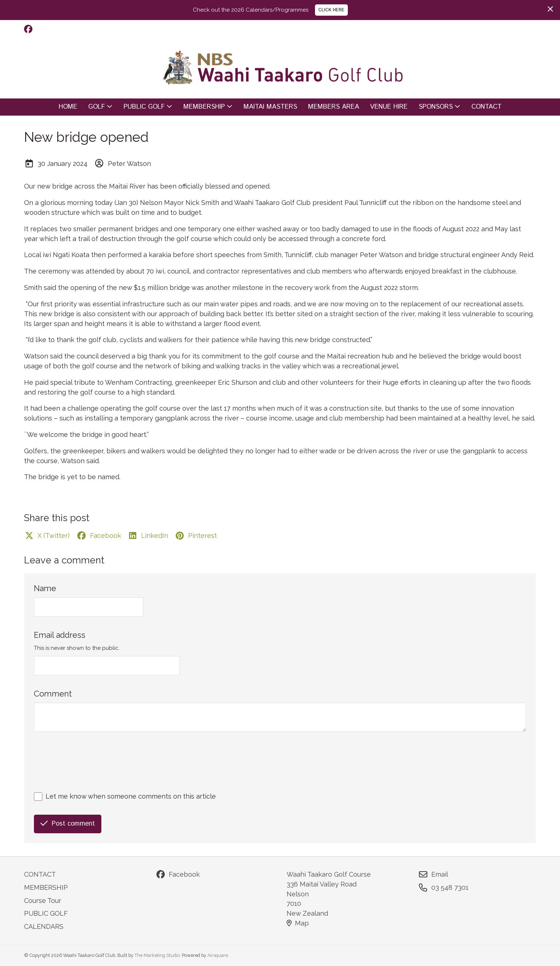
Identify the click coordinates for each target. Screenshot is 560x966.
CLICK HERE (331, 10)
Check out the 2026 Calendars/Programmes (251, 10)
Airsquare (218, 955)
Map (298, 923)
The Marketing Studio (157, 955)
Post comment (68, 824)
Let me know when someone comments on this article (131, 796)
